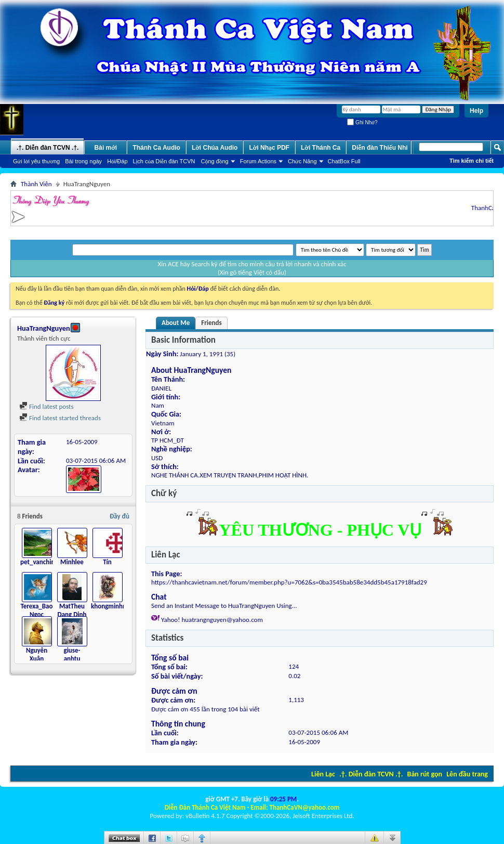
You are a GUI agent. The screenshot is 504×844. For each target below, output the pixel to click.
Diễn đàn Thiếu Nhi (380, 148)
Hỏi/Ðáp (117, 161)
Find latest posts (47, 406)
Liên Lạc (323, 774)
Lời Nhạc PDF (269, 148)
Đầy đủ (120, 516)
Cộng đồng (215, 161)
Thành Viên (36, 184)
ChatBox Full (344, 161)
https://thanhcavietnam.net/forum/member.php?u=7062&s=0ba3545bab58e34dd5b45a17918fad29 (289, 582)
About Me (176, 323)
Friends (211, 323)
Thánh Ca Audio (156, 148)
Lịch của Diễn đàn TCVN (164, 161)
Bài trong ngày (83, 161)
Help (476, 111)
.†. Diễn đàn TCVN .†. (371, 774)
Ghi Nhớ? (362, 122)
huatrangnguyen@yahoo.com (222, 620)
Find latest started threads (60, 418)
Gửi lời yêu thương (36, 161)
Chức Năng (302, 161)
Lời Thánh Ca (321, 148)
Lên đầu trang (467, 774)
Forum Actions (258, 161)
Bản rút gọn (425, 774)
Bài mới (106, 148)
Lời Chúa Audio (215, 148)
